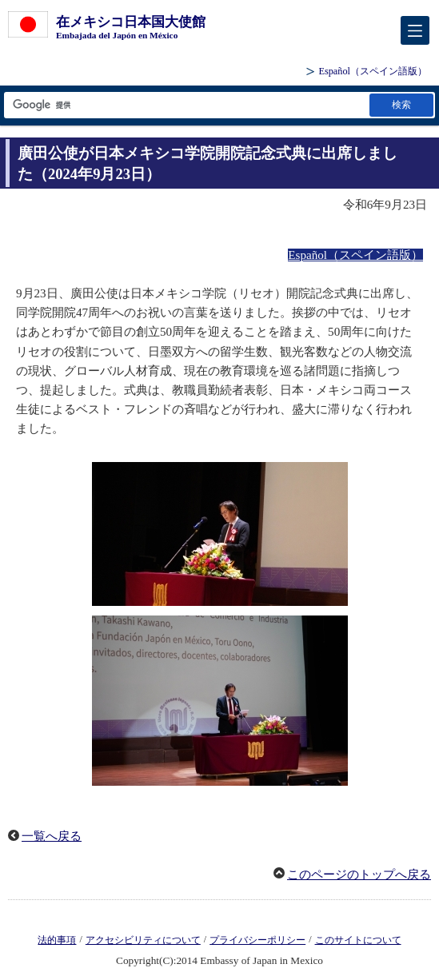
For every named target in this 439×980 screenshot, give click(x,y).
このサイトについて (358, 940)
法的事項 (57, 940)
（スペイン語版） (373, 71)
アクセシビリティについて (143, 940)
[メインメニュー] (415, 30)
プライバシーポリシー (257, 940)
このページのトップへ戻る (359, 874)
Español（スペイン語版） (355, 255)
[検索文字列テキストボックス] (186, 105)
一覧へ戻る (52, 836)
